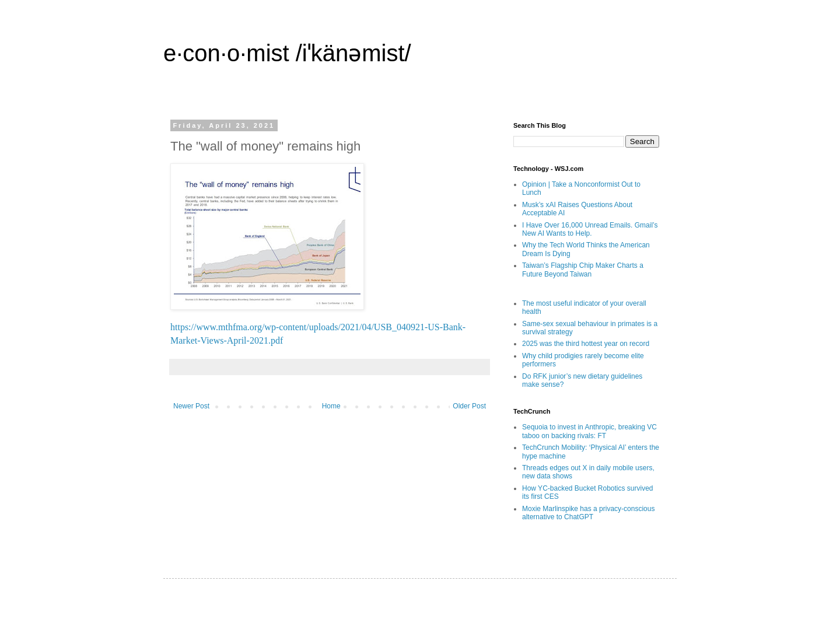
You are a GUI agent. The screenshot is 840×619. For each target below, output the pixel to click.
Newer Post (191, 406)
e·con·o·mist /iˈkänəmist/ (287, 53)
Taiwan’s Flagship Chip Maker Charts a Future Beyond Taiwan (583, 270)
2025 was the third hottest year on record (586, 344)
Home (331, 406)
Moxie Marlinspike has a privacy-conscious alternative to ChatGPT (588, 513)
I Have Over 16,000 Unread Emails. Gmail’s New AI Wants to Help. (590, 229)
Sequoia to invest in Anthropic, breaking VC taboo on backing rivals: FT (589, 431)
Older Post (469, 406)
